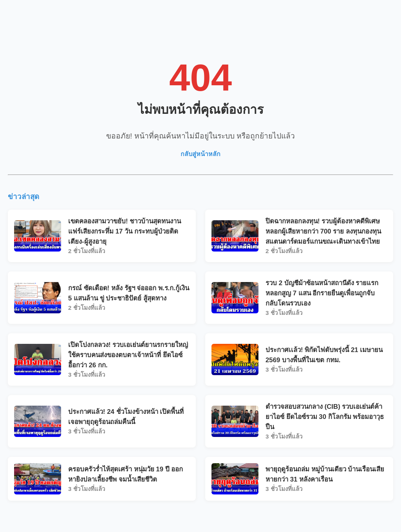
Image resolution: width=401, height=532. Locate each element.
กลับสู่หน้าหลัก (200, 154)
